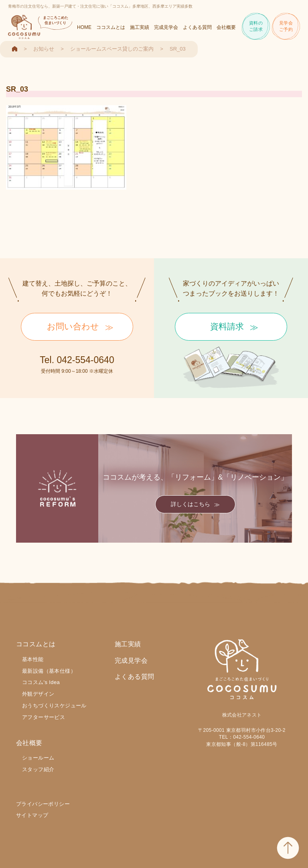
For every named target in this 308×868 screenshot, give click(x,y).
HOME (84, 27)
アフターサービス (44, 717)
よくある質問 (197, 27)
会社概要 (226, 27)
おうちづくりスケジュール (54, 706)
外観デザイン (38, 694)
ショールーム (38, 758)
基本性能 (33, 659)
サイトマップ (32, 815)
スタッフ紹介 (38, 769)
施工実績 (140, 27)
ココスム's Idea (41, 682)
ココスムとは (111, 27)
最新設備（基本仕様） (49, 671)
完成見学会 (166, 27)
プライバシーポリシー (43, 804)
